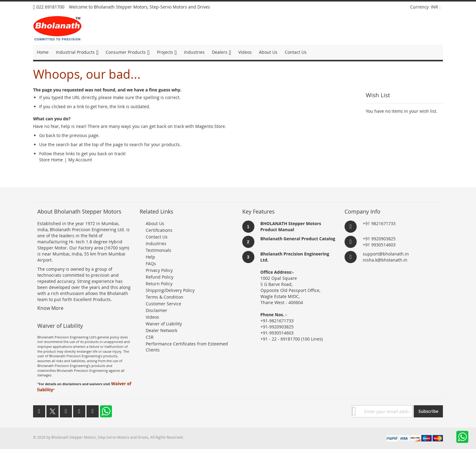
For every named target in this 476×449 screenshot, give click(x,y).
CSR (150, 337)
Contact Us (157, 237)
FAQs (151, 264)
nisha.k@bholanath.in (385, 260)
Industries (156, 243)
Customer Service (163, 304)
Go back (47, 135)
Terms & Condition (165, 297)
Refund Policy (160, 277)
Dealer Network (161, 330)
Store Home (51, 160)
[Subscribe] (428, 411)
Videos (152, 317)
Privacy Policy (159, 270)
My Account (80, 160)
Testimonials (158, 250)
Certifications (159, 230)
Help (150, 257)
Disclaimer (156, 310)
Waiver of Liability (164, 324)
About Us (155, 223)
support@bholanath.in (386, 254)
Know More (50, 308)
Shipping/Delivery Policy (170, 290)
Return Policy (159, 284)
